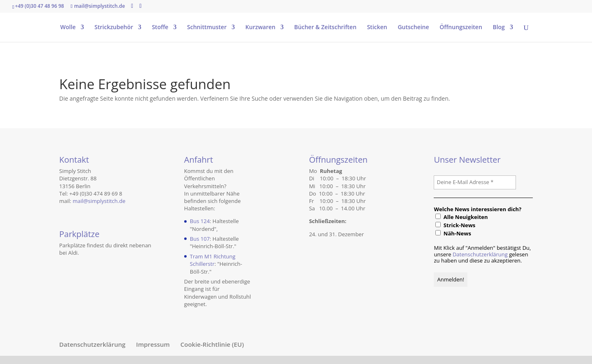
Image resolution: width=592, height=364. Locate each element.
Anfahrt (199, 160)
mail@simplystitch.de (99, 201)
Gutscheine (413, 28)
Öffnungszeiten (461, 28)
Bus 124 (200, 221)
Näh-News (453, 233)
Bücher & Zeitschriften (325, 28)
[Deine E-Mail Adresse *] (475, 182)
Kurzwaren (260, 28)
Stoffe (160, 28)
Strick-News (455, 225)
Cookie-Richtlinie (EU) (212, 344)
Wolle (68, 28)
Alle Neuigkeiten (461, 217)
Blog (498, 28)
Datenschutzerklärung (480, 254)
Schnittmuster (207, 28)
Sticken (377, 28)
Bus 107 (200, 239)
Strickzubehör (114, 28)
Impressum (153, 344)
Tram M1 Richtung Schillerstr (213, 260)
